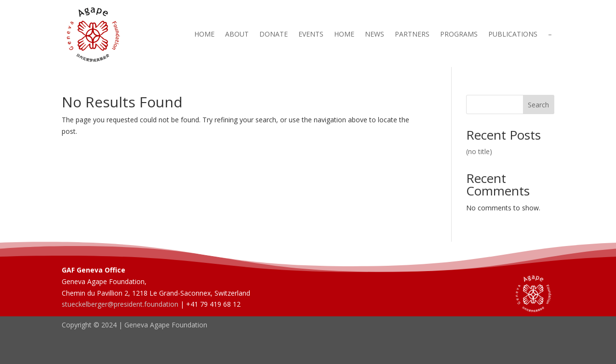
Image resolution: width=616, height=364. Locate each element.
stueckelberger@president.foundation (120, 304)
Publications (513, 35)
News (375, 35)
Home (204, 35)
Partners (412, 35)
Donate (274, 35)
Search (538, 105)
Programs (459, 35)
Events (311, 35)
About (237, 35)
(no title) (479, 151)
